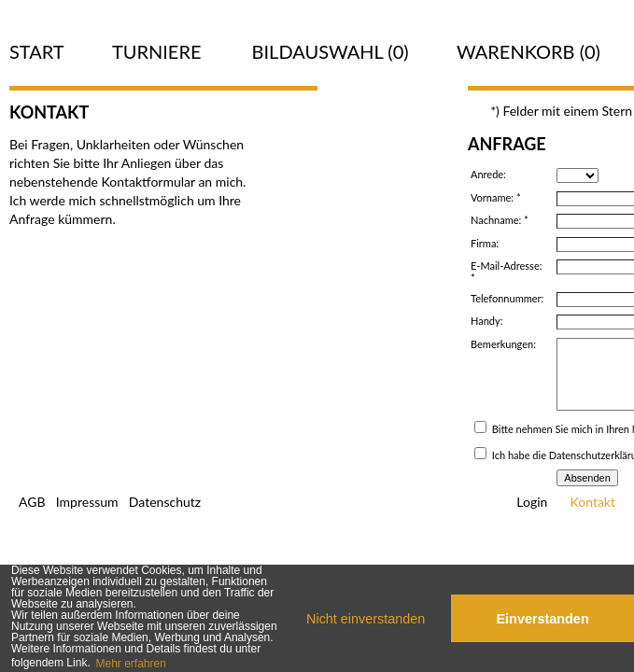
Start (37, 51)
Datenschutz (165, 502)
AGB (32, 502)
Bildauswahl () (331, 51)
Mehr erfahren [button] (130, 664)
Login (532, 502)
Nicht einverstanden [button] (366, 619)
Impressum (87, 502)
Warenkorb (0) (528, 51)
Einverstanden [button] (543, 619)
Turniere (157, 51)
